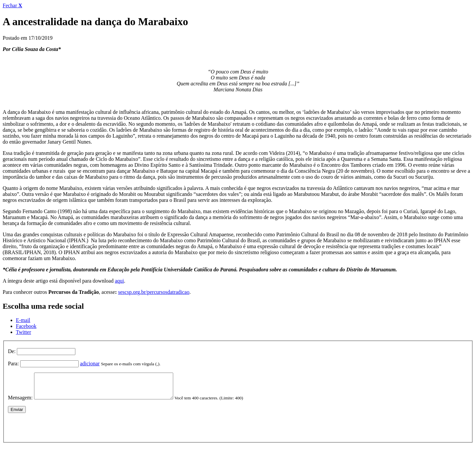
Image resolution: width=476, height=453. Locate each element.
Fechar (12, 5)
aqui (119, 281)
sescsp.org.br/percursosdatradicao (154, 292)
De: (12, 351)
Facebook (26, 326)
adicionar (90, 363)
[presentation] (58, 431)
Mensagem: (20, 403)
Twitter (23, 332)
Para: (13, 363)
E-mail (23, 320)
